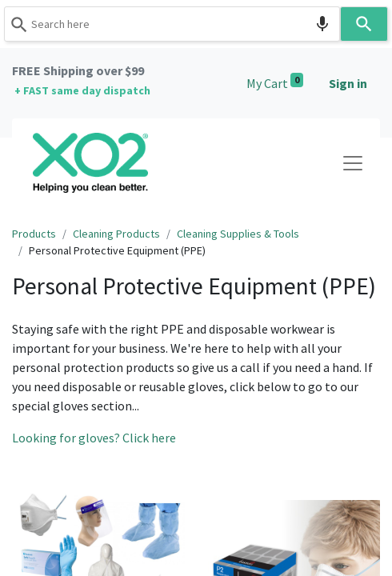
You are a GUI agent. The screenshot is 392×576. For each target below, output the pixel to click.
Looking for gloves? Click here (94, 438)
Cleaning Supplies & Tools (238, 234)
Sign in (348, 83)
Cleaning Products (116, 234)
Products (34, 234)
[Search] (364, 24)
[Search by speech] (322, 24)
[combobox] (172, 24)
